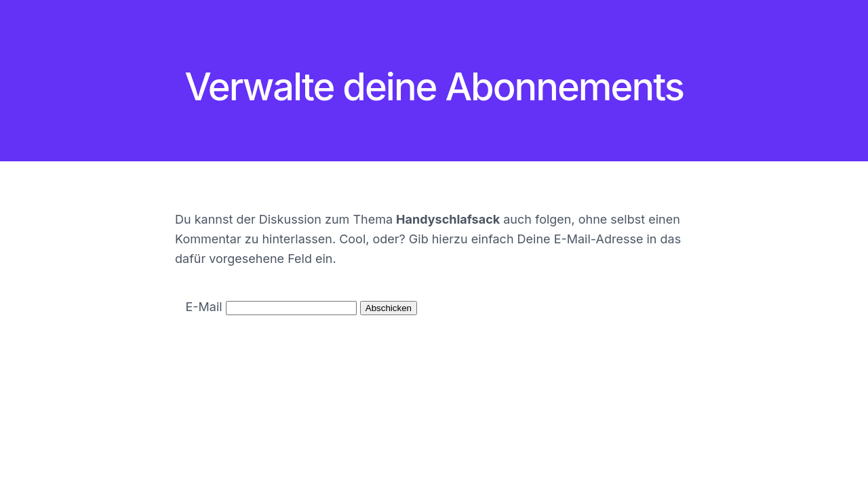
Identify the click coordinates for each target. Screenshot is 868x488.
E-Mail (204, 307)
